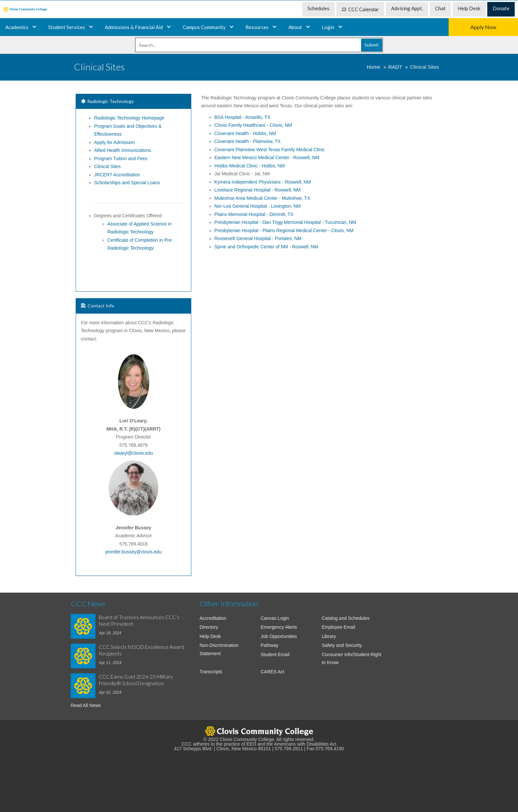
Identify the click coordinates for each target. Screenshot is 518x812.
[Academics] (91, 27)
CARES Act (273, 672)
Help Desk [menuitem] (469, 8)
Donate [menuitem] (501, 8)
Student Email (275, 654)
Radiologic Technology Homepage (129, 118)
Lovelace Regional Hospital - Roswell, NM (258, 190)
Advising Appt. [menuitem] (407, 8)
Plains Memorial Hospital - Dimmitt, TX (254, 214)
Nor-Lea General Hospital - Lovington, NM (258, 206)
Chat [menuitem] (440, 8)
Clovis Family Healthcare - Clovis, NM (253, 125)
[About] (308, 27)
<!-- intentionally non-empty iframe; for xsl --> (259, 778)
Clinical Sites (107, 166)
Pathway (270, 645)
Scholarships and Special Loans (127, 183)
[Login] (340, 27)
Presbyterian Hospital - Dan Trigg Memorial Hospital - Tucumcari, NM (285, 222)
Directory (209, 627)
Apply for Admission (114, 142)
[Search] (259, 45)
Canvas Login (275, 618)
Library (329, 636)
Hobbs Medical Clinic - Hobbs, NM (250, 166)
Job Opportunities (279, 636)
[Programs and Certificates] (34, 27)
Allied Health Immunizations (123, 150)
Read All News (86, 705)
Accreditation (213, 618)
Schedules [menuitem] (318, 8)
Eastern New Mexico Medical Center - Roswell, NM (267, 158)
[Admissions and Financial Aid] (169, 27)
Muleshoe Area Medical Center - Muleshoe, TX (262, 198)
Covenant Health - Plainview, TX (248, 141)
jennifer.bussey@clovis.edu (133, 552)
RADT (395, 67)
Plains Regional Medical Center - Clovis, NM (284, 230)
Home (373, 67)
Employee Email (338, 627)
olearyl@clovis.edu (133, 453)
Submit (372, 45)
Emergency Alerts (279, 627)
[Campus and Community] (232, 27)
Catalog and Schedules (346, 618)
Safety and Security (342, 645)
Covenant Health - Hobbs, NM (245, 133)
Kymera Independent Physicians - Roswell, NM (263, 182)
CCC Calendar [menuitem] (360, 9)
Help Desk (210, 636)
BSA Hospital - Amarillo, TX (242, 117)
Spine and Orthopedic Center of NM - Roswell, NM (266, 247)
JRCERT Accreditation (117, 175)
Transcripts (211, 672)
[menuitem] (25, 9)
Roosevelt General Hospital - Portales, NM (258, 238)
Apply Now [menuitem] (483, 27)
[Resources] (275, 27)
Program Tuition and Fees (121, 159)
